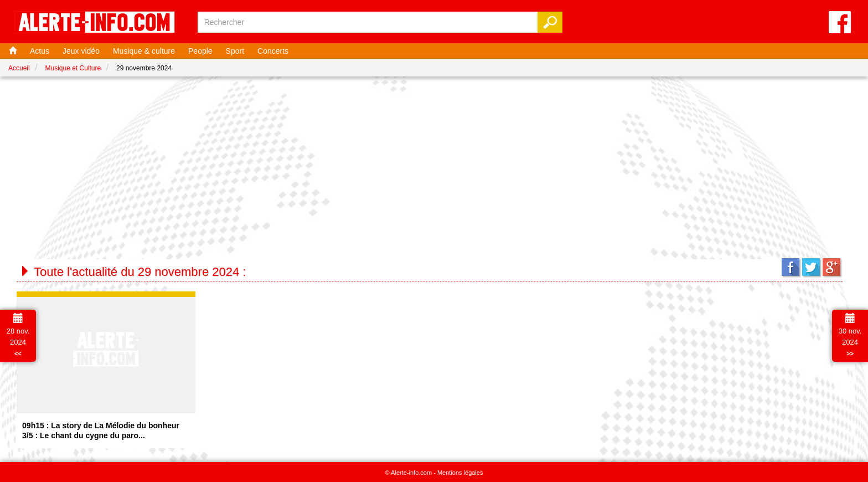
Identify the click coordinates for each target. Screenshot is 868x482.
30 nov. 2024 (850, 335)
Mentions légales (460, 473)
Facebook (790, 267)
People (200, 51)
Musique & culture (144, 51)
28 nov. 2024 (18, 335)
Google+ (831, 267)
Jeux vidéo (81, 51)
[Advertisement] (434, 165)
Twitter (811, 267)
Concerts (273, 51)
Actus (40, 51)
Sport (235, 51)
